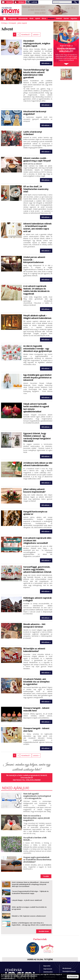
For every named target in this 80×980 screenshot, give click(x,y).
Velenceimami (67, 967)
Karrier (66, 18)
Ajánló (38, 18)
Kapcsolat (47, 944)
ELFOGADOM (73, 977)
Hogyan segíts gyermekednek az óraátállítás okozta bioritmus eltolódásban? (37, 837)
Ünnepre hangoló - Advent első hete (38, 709)
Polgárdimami (67, 961)
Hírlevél (9, 2)
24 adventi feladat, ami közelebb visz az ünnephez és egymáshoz (37, 661)
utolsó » (36, 34)
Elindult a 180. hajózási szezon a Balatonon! (29, 894)
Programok (12, 18)
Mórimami (66, 958)
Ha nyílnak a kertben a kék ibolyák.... (35, 817)
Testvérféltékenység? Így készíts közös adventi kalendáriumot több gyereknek (35, 70)
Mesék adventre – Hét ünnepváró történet (34, 606)
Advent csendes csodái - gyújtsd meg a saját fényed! (36, 153)
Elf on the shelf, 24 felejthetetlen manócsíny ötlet (38, 181)
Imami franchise (49, 958)
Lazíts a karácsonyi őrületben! (37, 128)
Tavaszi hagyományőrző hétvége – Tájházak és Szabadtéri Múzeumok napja (30, 870)
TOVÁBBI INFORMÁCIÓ (8, 978)
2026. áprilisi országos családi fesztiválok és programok (29, 886)
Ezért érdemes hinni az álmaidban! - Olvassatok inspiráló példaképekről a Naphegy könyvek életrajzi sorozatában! (30, 862)
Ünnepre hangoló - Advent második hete (36, 689)
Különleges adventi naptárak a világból (38, 580)
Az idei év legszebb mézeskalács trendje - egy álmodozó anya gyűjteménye (37, 335)
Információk (23, 18)
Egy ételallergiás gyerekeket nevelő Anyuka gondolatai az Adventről (37, 363)
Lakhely (34, 2)
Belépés (22, 2)
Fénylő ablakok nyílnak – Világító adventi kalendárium (37, 303)
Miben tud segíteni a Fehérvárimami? (49, 968)
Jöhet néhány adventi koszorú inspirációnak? (37, 472)
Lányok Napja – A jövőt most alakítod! (27, 878)
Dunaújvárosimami (69, 949)
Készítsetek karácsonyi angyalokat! (34, 109)
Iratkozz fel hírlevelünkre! (27, 759)
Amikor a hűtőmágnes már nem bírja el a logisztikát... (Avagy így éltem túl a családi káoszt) (32, 902)
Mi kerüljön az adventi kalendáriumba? (34, 630)
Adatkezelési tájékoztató (48, 951)
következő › (26, 34)
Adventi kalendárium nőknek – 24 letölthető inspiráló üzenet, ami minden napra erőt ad (37, 216)
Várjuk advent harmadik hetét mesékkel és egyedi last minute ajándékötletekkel (37, 392)
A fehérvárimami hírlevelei (49, 962)
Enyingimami (67, 952)
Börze (44, 18)
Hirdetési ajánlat (49, 955)
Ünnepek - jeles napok (17, 23)
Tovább (46, 854)
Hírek (31, 18)
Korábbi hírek (44, 909)
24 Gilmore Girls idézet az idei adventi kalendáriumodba (37, 446)
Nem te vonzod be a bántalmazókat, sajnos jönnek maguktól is (36, 796)
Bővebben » (46, 60)
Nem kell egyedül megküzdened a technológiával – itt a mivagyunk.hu (37, 775)
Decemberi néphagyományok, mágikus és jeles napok (37, 42)
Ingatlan (74, 18)
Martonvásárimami (69, 955)
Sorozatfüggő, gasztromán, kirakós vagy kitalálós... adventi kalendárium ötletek (37, 550)
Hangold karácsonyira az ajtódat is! (35, 494)
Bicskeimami (67, 946)
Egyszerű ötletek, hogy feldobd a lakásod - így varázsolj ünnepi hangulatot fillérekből (36, 420)
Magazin (51, 18)
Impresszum (48, 947)
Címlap (5, 18)
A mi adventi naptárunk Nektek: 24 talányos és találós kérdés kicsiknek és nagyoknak (38, 277)
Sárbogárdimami (68, 964)
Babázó (59, 18)
